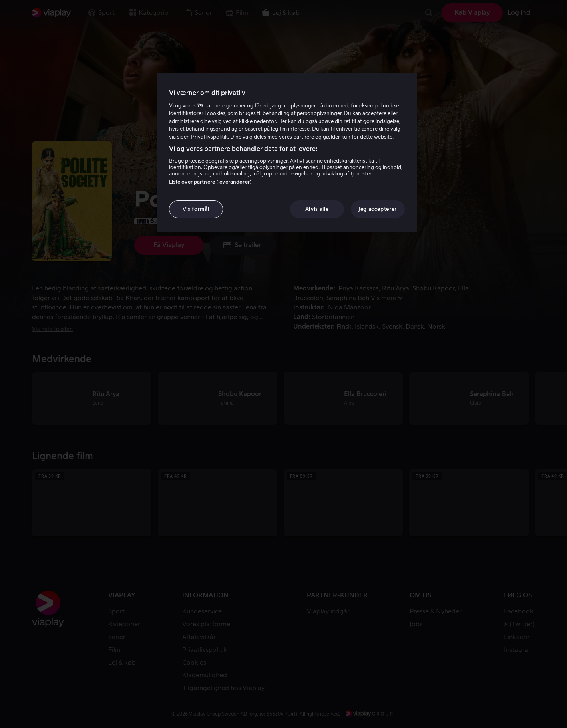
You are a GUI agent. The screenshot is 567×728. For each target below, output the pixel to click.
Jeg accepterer (378, 209)
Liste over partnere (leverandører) (210, 182)
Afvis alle (317, 209)
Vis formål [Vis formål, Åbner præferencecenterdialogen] (196, 209)
